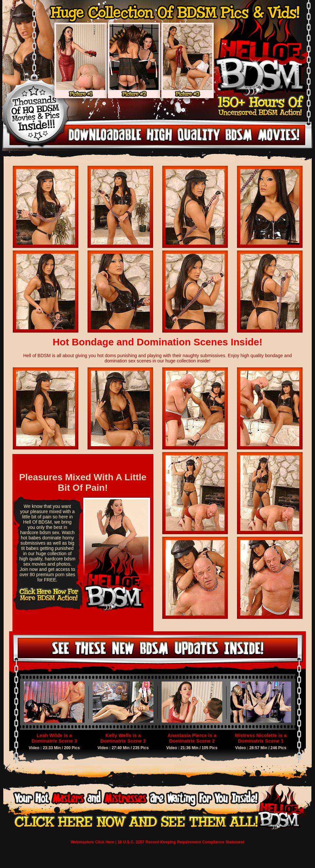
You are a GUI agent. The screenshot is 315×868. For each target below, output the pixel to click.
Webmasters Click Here (92, 842)
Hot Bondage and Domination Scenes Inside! (157, 342)
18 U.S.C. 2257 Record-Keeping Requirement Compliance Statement (181, 842)
